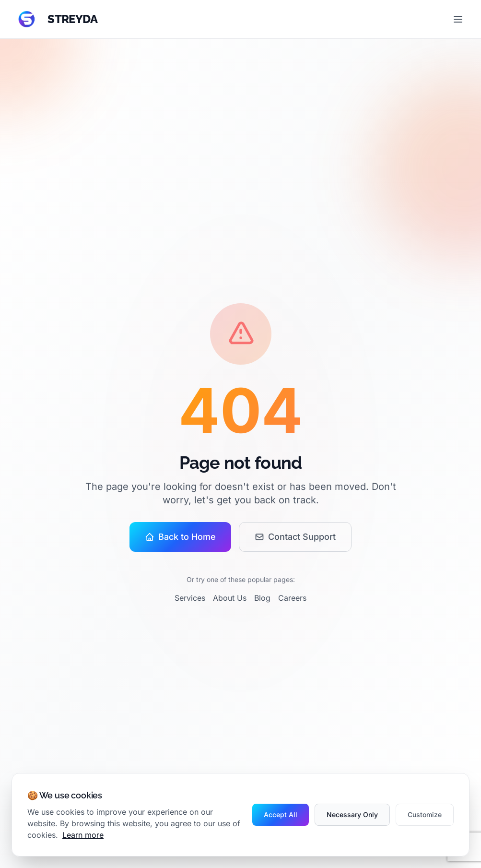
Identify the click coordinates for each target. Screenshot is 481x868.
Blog (262, 598)
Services (190, 598)
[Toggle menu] (458, 19)
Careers (292, 598)
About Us (230, 598)
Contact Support (295, 537)
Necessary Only (352, 814)
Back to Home (180, 537)
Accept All (281, 814)
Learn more (83, 835)
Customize (425, 814)
